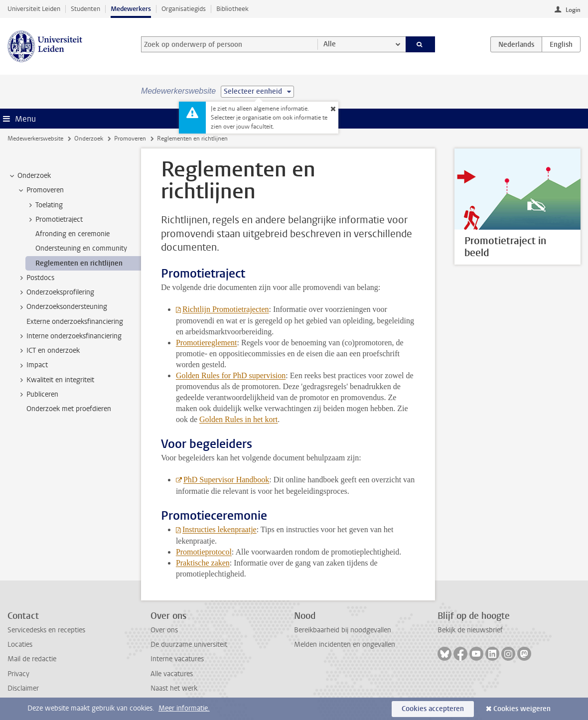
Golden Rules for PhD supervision (231, 375)
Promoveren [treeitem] (40, 190)
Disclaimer (23, 688)
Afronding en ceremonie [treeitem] (73, 234)
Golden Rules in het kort (238, 419)
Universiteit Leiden (34, 9)
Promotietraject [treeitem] (54, 220)
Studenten (85, 9)
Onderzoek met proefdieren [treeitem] (69, 409)
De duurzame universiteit (189, 645)
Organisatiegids (184, 9)
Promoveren (130, 139)
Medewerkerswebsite (35, 139)
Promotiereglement (207, 343)
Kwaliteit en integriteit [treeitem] (56, 380)
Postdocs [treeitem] (36, 278)
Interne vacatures (177, 659)
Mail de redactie (32, 659)
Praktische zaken (203, 563)
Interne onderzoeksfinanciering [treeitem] (69, 336)
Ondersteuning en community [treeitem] (81, 248)
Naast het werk (174, 688)
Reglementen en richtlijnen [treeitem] (79, 263)
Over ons (164, 630)
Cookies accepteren (433, 709)
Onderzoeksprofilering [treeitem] (56, 292)
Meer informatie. (184, 708)
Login (573, 10)
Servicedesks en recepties (46, 630)
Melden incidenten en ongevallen (345, 645)
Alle (330, 44)
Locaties (20, 645)
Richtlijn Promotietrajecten (226, 309)
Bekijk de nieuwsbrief (470, 630)
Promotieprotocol (204, 552)
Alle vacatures (172, 674)
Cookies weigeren (522, 709)
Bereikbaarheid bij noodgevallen (343, 630)
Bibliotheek (232, 9)
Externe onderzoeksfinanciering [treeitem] (75, 322)
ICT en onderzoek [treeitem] (48, 351)
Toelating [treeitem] (44, 205)
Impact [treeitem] (32, 365)
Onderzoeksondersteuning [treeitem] (62, 307)
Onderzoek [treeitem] (29, 176)
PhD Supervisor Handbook (226, 480)
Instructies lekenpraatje (220, 529)
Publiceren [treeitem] (38, 395)
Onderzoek (89, 139)
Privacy (18, 674)
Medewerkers (131, 9)
